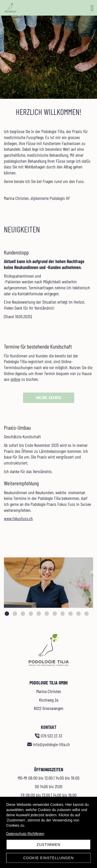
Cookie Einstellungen (48, 858)
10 (79, 614)
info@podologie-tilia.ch (49, 744)
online (15, 379)
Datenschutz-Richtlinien (25, 834)
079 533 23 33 (49, 736)
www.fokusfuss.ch (18, 518)
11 (87, 614)
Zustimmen (48, 845)
